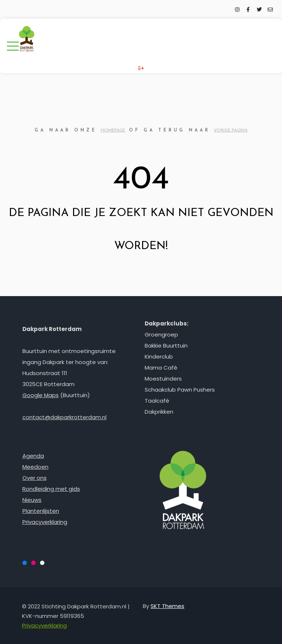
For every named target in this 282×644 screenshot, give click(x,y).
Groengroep (161, 334)
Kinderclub (159, 357)
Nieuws (32, 500)
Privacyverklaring (45, 522)
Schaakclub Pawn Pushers (180, 390)
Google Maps (41, 395)
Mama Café (161, 368)
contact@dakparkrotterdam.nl (64, 417)
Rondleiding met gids (51, 489)
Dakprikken (159, 412)
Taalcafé (157, 401)
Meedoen (35, 467)
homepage (113, 130)
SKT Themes (167, 606)
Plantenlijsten (41, 511)
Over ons (35, 478)
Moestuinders (163, 379)
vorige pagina (231, 130)
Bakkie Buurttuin (166, 346)
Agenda (33, 456)
